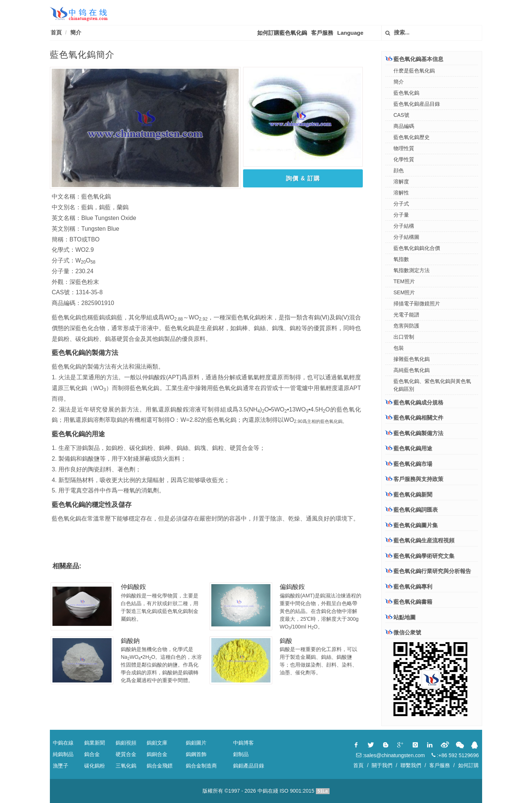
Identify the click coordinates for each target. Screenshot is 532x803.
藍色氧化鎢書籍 (413, 602)
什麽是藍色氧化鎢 (414, 71)
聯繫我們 (411, 765)
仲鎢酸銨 (133, 587)
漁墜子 (61, 766)
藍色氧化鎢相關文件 (414, 417)
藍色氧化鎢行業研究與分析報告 (432, 571)
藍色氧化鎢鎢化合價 (417, 248)
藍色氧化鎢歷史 (412, 137)
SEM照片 (404, 292)
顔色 (399, 170)
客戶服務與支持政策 (414, 479)
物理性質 (404, 148)
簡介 (76, 32)
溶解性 (401, 193)
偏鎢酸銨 (292, 587)
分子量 (401, 215)
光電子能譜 (406, 315)
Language (350, 33)
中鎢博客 (243, 743)
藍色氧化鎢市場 (409, 464)
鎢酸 (286, 641)
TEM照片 (404, 281)
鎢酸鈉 (130, 641)
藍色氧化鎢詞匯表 (416, 510)
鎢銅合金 (157, 754)
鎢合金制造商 (201, 766)
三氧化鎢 (126, 766)
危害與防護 (406, 326)
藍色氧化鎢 (406, 93)
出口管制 (404, 337)
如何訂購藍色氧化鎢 (282, 33)
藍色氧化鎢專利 (413, 587)
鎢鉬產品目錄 (249, 766)
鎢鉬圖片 (196, 743)
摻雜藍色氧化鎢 (412, 359)
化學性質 (404, 159)
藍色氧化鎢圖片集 (416, 525)
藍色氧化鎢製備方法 (414, 433)
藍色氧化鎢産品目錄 (417, 104)
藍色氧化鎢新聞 (413, 494)
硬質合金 (126, 754)
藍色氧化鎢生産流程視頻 (424, 540)
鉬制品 (241, 754)
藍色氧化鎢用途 (409, 448)
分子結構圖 (406, 237)
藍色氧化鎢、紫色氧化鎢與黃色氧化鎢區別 (432, 385)
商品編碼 (404, 126)
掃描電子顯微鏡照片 (417, 304)
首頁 (56, 32)
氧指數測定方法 (412, 270)
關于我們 (382, 765)
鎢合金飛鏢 (160, 766)
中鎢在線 (63, 743)
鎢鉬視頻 (126, 743)
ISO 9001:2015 (297, 791)
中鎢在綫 (268, 791)
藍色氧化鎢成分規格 (414, 402)
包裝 (399, 348)
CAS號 (401, 115)
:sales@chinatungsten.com (391, 755)
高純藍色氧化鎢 (412, 370)
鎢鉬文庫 (157, 743)
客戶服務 (322, 33)
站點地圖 (405, 617)
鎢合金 (92, 754)
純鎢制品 (63, 754)
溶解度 (401, 182)
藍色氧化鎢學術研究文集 (424, 556)
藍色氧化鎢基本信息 (414, 59)
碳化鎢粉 (95, 766)
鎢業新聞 (95, 743)
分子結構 (404, 226)
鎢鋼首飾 (196, 754)
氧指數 (401, 259)
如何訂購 (468, 765)
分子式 (401, 204)
